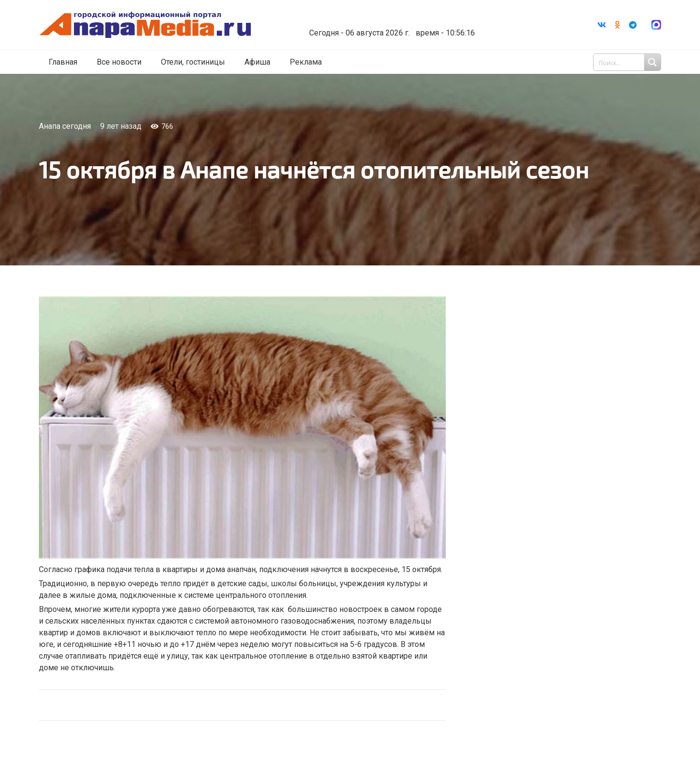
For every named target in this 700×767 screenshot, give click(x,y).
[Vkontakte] (602, 25)
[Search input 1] (628, 62)
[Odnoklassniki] (617, 25)
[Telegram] (633, 25)
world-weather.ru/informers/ (391, 26)
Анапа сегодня (65, 126)
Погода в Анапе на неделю (391, 17)
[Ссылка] (147, 25)
